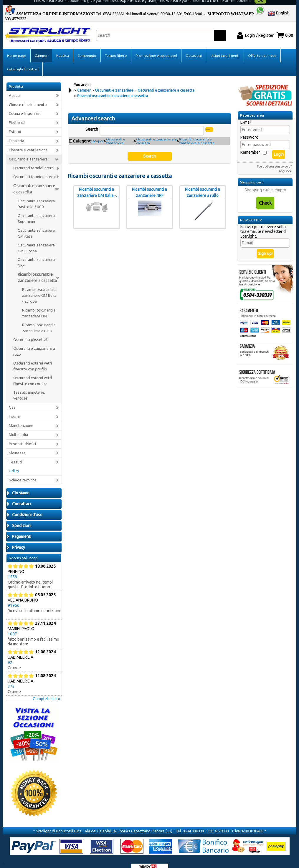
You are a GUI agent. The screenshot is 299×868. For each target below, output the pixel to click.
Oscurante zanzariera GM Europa (36, 240)
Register (285, 163)
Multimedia (18, 426)
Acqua (14, 87)
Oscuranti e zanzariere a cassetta (34, 181)
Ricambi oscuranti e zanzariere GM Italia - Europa (39, 287)
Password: (250, 129)
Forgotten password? (274, 158)
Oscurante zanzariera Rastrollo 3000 (36, 196)
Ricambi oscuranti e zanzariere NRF (39, 305)
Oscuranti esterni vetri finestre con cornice (33, 373)
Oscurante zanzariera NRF (36, 254)
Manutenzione (21, 417)
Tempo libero (116, 47)
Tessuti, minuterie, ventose (29, 387)
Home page (17, 47)
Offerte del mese (262, 47)
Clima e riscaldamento (28, 96)
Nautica (63, 47)
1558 (12, 569)
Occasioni (194, 47)
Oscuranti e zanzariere (28, 151)
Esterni (15, 124)
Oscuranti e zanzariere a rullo (34, 343)
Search (92, 121)
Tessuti (15, 454)
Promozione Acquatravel (156, 47)
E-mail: (246, 114)
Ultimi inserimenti (225, 47)
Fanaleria (16, 133)
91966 (14, 597)
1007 (12, 626)
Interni (14, 408)
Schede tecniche (23, 472)
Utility (14, 463)
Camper (41, 47)
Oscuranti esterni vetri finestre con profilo (33, 358)
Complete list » (46, 690)
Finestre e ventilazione (28, 142)
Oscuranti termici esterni (34, 169)
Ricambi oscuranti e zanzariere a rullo (39, 320)
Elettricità (17, 114)
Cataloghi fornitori (23, 61)
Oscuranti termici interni (34, 160)
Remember (250, 144)
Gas (12, 399)
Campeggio (87, 47)
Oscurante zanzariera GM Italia (36, 225)
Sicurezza (17, 445)
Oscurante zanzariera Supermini (36, 210)
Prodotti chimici (22, 436)
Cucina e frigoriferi (25, 105)
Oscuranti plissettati (31, 331)
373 (11, 678)
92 (10, 654)
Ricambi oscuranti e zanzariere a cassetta (37, 269)
